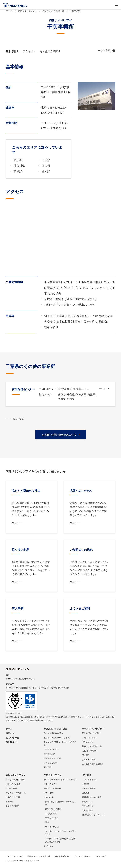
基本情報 (12, 53)
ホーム (9, 12)
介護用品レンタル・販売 (55, 730)
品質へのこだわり (90, 739)
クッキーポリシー (82, 858)
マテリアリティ (50, 786)
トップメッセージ (90, 781)
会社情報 (86, 777)
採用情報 (10, 744)
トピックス (49, 848)
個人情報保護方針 (62, 858)
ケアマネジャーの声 (52, 760)
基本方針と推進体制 (52, 790)
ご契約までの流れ (90, 753)
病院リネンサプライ (27, 12)
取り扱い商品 (88, 744)
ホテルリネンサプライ (93, 730)
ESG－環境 (49, 795)
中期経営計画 (88, 808)
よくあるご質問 (50, 764)
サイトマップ (100, 858)
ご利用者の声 (49, 756)
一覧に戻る (15, 421)
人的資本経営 (51, 815)
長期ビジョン (88, 803)
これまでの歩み (89, 790)
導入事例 (86, 757)
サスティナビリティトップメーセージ (60, 781)
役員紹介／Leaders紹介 (92, 799)
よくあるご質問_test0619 (92, 766)
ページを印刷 (105, 52)
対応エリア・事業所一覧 (53, 12)
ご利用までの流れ (51, 751)
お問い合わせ (12, 739)
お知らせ (10, 735)
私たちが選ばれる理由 (53, 735)
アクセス (29, 53)
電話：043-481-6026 (52, 109)
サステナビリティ (53, 777)
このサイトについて (14, 858)
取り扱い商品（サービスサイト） (57, 739)
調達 (47, 824)
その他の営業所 (50, 53)
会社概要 (86, 795)
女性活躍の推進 (52, 820)
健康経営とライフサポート (93, 817)
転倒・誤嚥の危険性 (53, 811)
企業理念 (86, 786)
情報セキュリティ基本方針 (39, 858)
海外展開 (48, 769)
